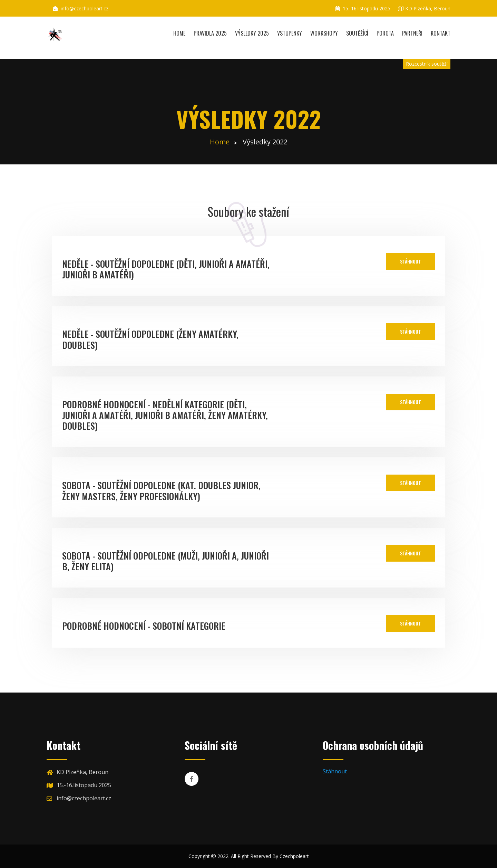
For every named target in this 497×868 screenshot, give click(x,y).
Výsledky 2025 (252, 33)
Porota (385, 33)
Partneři (412, 33)
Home (179, 33)
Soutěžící (357, 33)
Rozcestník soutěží (427, 64)
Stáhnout (411, 261)
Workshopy (324, 33)
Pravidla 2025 (210, 33)
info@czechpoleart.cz (85, 8)
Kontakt (441, 33)
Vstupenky (290, 33)
